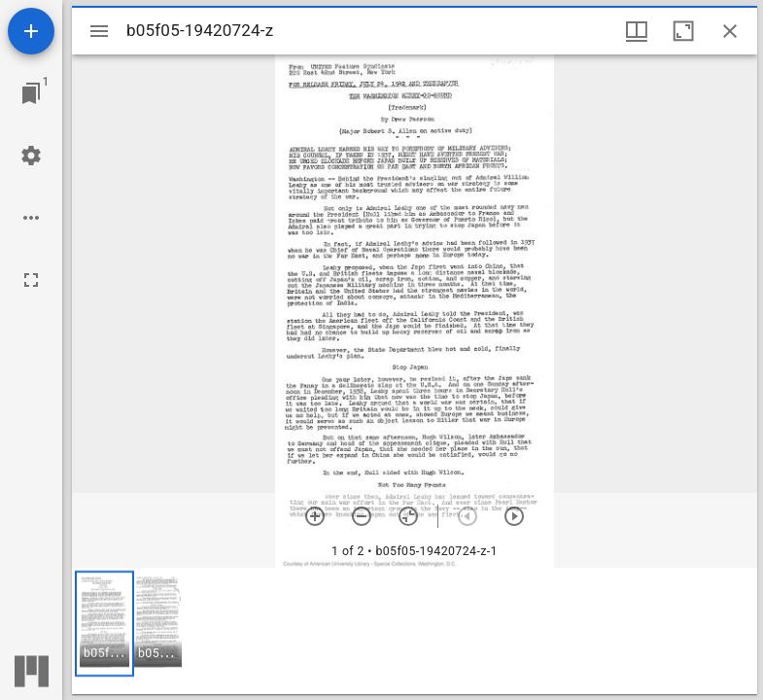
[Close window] (730, 31)
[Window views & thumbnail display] (637, 31)
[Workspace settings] (31, 156)
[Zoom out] (362, 516)
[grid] (415, 631)
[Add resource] (31, 31)
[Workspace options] (31, 218)
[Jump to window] (31, 93)
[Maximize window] (683, 31)
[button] (104, 624)
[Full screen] (31, 280)
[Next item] (514, 516)
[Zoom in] (315, 516)
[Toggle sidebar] (99, 31)
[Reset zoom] (408, 516)
